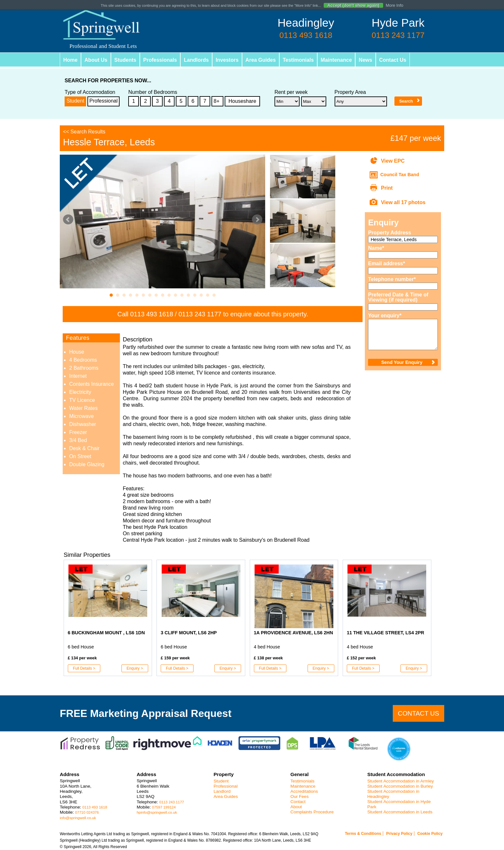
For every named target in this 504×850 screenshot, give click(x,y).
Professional (104, 101)
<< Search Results (84, 132)
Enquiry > (135, 668)
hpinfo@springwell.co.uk (157, 812)
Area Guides (261, 60)
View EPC (393, 161)
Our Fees (300, 796)
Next (257, 220)
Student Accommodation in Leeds (400, 812)
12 (182, 295)
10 (169, 295)
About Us (96, 60)
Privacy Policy (399, 834)
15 (201, 295)
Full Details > (84, 668)
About (296, 807)
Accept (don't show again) (353, 5)
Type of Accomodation (90, 92)
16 (208, 295)
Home (70, 60)
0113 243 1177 (200, 314)
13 (188, 295)
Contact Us (394, 60)
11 (175, 295)
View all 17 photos (403, 202)
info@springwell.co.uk (78, 818)
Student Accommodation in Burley (400, 786)
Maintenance (337, 60)
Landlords (197, 60)
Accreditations (304, 791)
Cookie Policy (430, 834)
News (367, 60)
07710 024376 (87, 812)
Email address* (387, 264)
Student (75, 101)
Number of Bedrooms (153, 92)
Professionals (161, 60)
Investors (228, 60)
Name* (376, 248)
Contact (298, 802)
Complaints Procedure (312, 812)
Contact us (419, 713)
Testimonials (299, 60)
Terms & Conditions (363, 834)
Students (125, 60)
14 (195, 295)
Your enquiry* (385, 316)
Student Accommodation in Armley (401, 781)
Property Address (390, 233)
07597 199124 (164, 807)
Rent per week (291, 92)
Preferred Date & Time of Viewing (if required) (398, 297)
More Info (395, 5)
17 (214, 295)
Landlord (222, 791)
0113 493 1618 (152, 314)
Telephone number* (392, 279)
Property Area (350, 92)
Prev (68, 220)
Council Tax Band (400, 175)
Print (387, 188)
